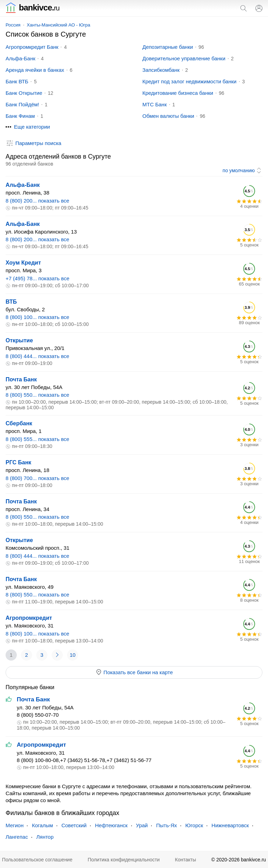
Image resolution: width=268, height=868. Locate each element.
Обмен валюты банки (168, 116)
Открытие (19, 340)
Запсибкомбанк (161, 70)
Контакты (185, 860)
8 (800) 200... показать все (37, 201)
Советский (74, 825)
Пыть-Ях (166, 825)
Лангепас (17, 837)
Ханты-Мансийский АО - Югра (59, 25)
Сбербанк (19, 423)
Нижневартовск (230, 825)
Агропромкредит (29, 618)
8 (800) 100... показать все (37, 317)
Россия (13, 25)
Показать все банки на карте (134, 672)
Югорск (194, 825)
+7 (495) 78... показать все (38, 278)
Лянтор (45, 837)
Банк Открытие (24, 93)
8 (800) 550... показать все (37, 395)
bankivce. (32, 7)
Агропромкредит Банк (32, 47)
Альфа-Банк (20, 58)
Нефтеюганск (111, 825)
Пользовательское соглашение (37, 860)
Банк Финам (20, 116)
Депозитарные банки (168, 47)
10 (73, 655)
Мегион (14, 825)
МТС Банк (155, 104)
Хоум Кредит (23, 263)
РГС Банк (18, 462)
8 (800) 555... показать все (37, 439)
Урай (142, 825)
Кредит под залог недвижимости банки (189, 81)
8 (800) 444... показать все (37, 356)
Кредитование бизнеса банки (178, 93)
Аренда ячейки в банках (35, 70)
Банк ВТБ (17, 81)
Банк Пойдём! (22, 104)
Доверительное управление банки (184, 58)
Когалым (42, 825)
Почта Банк (21, 379)
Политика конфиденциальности (124, 860)
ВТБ (11, 302)
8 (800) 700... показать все (37, 478)
